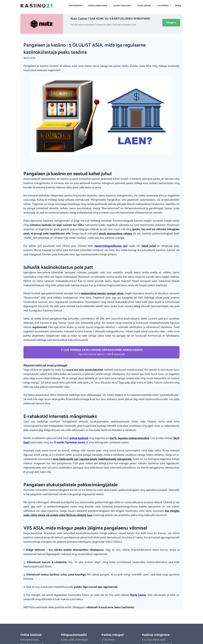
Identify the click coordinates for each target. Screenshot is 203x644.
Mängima (171, 23)
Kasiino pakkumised (99, 6)
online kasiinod (79, 438)
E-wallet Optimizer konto (70, 443)
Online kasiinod (31, 635)
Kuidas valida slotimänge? (74, 640)
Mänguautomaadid (74, 635)
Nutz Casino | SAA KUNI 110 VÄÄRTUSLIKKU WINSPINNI (110, 19)
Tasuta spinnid (145, 6)
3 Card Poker (108, 640)
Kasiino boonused (124, 6)
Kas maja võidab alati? (154, 640)
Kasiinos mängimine (156, 635)
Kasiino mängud (113, 635)
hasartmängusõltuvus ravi (111, 246)
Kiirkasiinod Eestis (30, 640)
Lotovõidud (164, 6)
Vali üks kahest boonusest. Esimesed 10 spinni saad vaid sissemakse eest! (103, 25)
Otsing (178, 6)
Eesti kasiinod (77, 6)
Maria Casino (138, 595)
